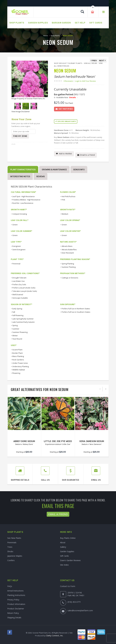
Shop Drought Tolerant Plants (68, 63)
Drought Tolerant (19, 278)
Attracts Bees (67, 246)
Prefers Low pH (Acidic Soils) (24, 288)
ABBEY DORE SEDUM (24, 441)
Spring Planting (68, 264)
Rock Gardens (18, 360)
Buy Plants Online (68, 538)
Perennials (12, 542)
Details (73, 97)
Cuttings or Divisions (70, 278)
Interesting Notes (20, 177)
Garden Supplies (67, 551)
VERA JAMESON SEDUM (92, 441)
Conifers (11, 560)
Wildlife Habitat (19, 370)
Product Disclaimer (16, 609)
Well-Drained (18, 295)
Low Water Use (18, 281)
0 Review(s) (69, 81)
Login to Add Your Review (85, 81)
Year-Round (17, 339)
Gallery (63, 547)
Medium (65, 214)
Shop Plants (55, 36)
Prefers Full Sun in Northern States (76, 309)
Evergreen (17, 246)
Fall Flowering (18, 315)
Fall (14, 312)
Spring (15, 325)
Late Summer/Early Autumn (23, 322)
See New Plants (14, 538)
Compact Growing (20, 214)
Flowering (16, 373)
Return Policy (13, 613)
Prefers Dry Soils (19, 284)
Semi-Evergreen (19, 250)
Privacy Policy (13, 600)
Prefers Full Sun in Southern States (76, 312)
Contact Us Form (68, 586)
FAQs (10, 586)
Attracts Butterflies (69, 250)
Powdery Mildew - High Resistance (26, 200)
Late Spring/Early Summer (23, 319)
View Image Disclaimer (21, 111)
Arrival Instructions (15, 591)
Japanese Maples (15, 556)
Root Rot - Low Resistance (23, 203)
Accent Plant (17, 350)
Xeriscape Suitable (20, 298)
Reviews (41, 177)
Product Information (16, 604)
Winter (15, 336)
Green (15, 225)
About (63, 542)
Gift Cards (64, 556)
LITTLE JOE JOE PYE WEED (58, 441)
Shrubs (10, 551)
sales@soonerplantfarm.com (80, 610)
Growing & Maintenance (54, 170)
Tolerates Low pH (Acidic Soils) (25, 291)
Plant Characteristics (23, 170)
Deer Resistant (68, 253)
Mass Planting (18, 356)
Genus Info (79, 170)
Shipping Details (14, 618)
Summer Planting (69, 267)
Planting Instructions (16, 595)
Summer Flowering (20, 332)
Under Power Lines (20, 363)
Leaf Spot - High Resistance (23, 196)
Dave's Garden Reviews (70, 560)
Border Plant (17, 353)
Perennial (16, 264)
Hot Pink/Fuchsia (68, 196)
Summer (16, 329)
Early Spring (17, 309)
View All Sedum (90, 63)
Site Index (64, 565)
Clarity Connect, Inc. (55, 636)
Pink (63, 200)
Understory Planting (21, 366)
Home (46, 36)
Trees (10, 547)
